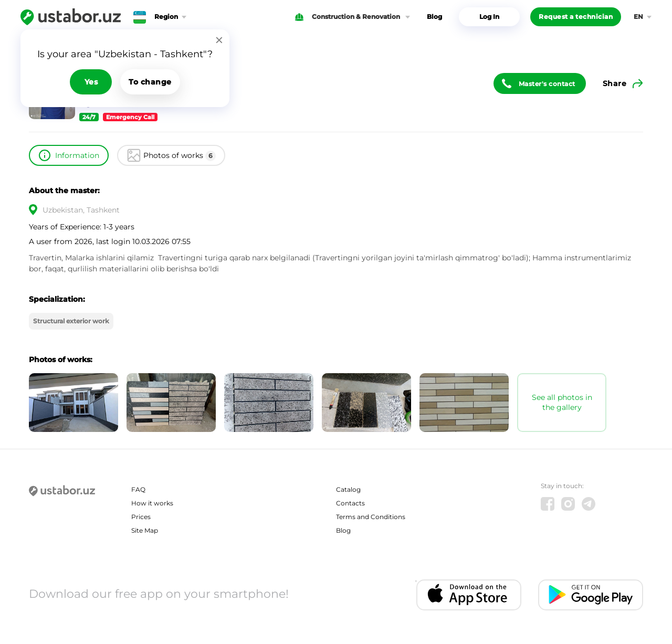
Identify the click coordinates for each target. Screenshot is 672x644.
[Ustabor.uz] (71, 17)
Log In (489, 17)
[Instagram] (568, 504)
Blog (434, 17)
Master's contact (547, 84)
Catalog (348, 489)
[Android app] (591, 595)
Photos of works (180, 156)
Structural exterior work (71, 321)
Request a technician (576, 17)
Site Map (145, 530)
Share (615, 83)
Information (77, 155)
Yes (91, 82)
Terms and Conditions (371, 517)
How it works (152, 503)
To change (150, 82)
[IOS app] (469, 595)
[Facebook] (548, 504)
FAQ (138, 489)
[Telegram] (589, 504)
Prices (141, 517)
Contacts (350, 503)
